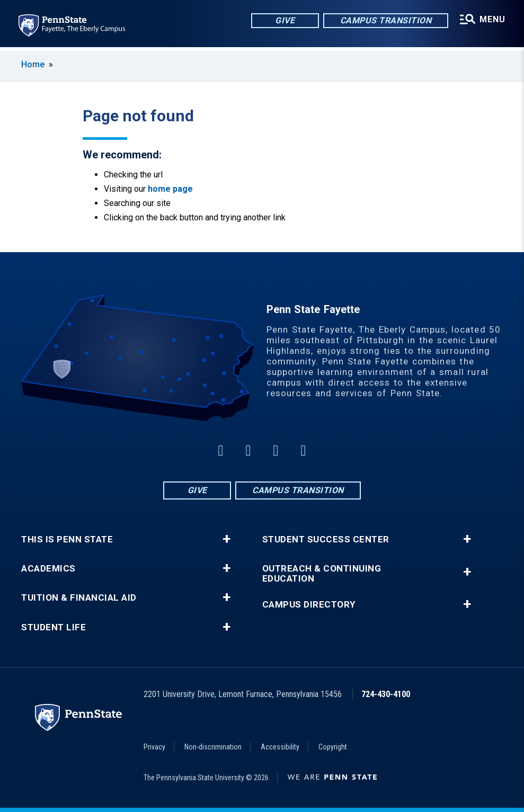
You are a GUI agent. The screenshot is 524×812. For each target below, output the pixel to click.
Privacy (154, 747)
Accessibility (280, 747)
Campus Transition (385, 21)
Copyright (333, 747)
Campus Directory (309, 605)
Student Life (54, 627)
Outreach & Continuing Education (322, 574)
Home (33, 64)
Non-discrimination (213, 747)
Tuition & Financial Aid (79, 598)
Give (284, 21)
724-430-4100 (386, 694)
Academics (48, 569)
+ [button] (227, 539)
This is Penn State (67, 539)
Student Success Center (326, 539)
